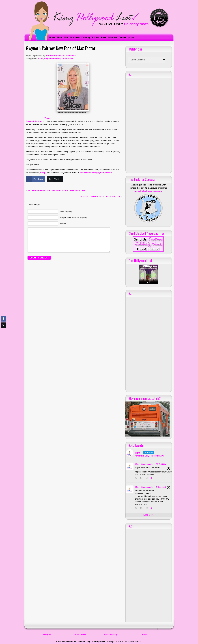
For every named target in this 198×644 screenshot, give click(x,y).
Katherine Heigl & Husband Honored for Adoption (56, 191)
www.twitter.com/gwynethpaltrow (96, 173)
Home (52, 37)
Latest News (67, 59)
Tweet (47, 118)
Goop (43, 173)
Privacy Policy (110, 634)
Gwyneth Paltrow (52, 59)
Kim (137, 464)
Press (103, 37)
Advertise (112, 37)
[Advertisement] (74, 295)
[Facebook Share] (36, 179)
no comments (69, 56)
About (59, 37)
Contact (122, 37)
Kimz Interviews (72, 37)
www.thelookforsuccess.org (149, 191)
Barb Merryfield (54, 56)
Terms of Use (80, 634)
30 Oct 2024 (161, 464)
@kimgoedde (147, 464)
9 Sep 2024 (161, 487)
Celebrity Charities (90, 37)
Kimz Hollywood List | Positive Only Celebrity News (81, 642)
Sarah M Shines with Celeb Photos (101, 197)
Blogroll (47, 634)
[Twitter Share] (55, 179)
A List (40, 59)
